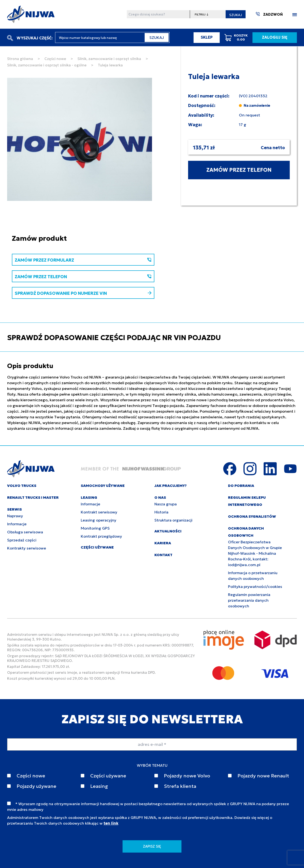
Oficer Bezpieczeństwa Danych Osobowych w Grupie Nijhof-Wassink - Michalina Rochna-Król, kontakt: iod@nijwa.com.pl (255, 553)
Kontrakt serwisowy (99, 512)
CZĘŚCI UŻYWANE (97, 547)
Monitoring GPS (95, 528)
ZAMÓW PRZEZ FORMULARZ (83, 260)
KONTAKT (163, 555)
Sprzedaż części (22, 540)
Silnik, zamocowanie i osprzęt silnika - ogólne (47, 65)
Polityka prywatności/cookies (255, 586)
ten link (111, 823)
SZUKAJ (236, 15)
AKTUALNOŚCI (168, 531)
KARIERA (163, 543)
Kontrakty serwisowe (27, 548)
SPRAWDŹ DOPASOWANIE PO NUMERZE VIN (83, 293)
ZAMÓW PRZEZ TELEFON (239, 170)
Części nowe (55, 59)
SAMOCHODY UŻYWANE (103, 486)
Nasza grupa (166, 504)
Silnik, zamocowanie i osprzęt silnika (109, 59)
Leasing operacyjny (99, 520)
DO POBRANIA (241, 486)
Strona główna (20, 59)
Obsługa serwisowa (25, 532)
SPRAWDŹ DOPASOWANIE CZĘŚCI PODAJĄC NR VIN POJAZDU (114, 338)
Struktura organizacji (173, 520)
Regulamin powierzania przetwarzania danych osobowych (249, 600)
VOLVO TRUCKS (22, 486)
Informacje (17, 524)
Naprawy (15, 516)
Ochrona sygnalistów (252, 516)
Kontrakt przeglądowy (101, 536)
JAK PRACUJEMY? (171, 486)
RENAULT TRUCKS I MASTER (33, 497)
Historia (161, 512)
